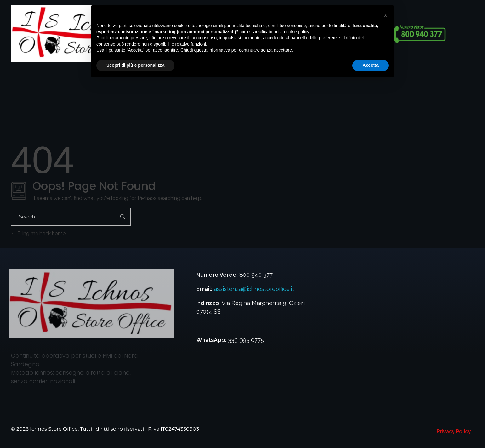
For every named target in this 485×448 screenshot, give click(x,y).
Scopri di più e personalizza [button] (135, 65)
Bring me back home (38, 233)
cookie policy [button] (297, 32)
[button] (385, 15)
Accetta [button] (371, 65)
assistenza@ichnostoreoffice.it (254, 289)
